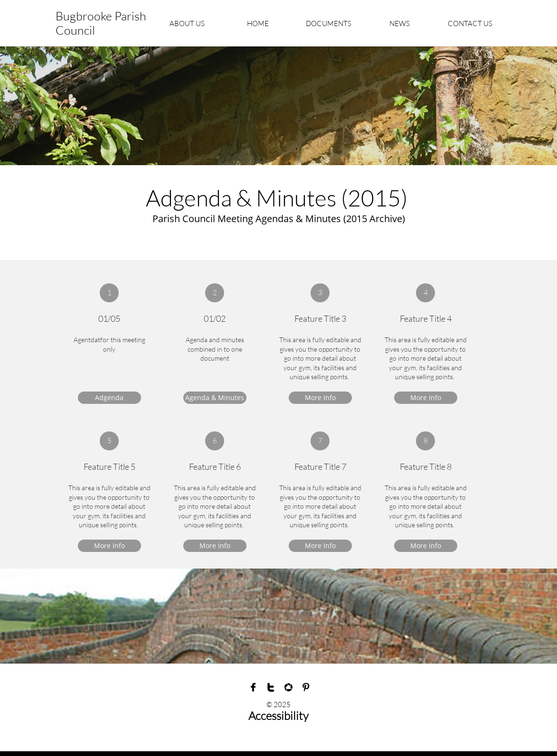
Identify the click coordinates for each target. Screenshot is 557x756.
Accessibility (278, 716)
